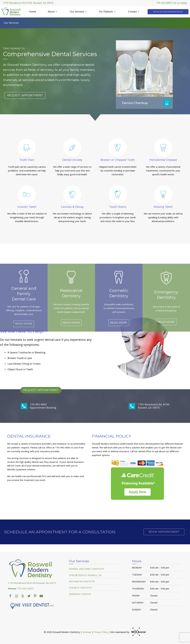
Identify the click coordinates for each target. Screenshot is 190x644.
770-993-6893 (21, 589)
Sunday (136, 609)
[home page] (12, 12)
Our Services (79, 12)
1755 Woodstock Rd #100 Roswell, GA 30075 (32, 583)
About (53, 12)
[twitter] (29, 596)
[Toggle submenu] (56, 12)
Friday (136, 596)
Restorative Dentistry (82, 581)
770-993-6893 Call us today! (172, 3)
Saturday (138, 603)
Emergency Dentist (80, 594)
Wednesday (139, 582)
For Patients (108, 12)
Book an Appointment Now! (168, 12)
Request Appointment (25, 95)
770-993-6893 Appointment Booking (38, 406)
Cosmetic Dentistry (80, 588)
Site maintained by (127, 632)
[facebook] (10, 596)
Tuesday (137, 575)
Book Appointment (164, 532)
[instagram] (17, 596)
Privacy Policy (101, 632)
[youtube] (35, 596)
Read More (24, 346)
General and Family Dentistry (87, 569)
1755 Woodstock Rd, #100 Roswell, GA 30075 (149, 406)
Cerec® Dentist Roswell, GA (85, 575)
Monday (137, 568)
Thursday (138, 589)
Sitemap (87, 632)
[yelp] (23, 596)
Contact (134, 12)
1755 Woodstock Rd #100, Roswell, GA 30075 (28, 3)
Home (33, 12)
